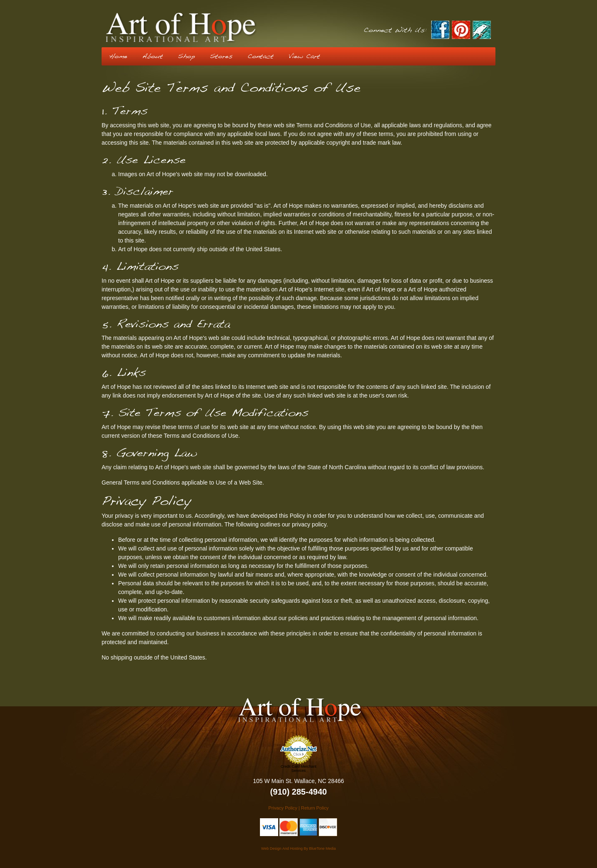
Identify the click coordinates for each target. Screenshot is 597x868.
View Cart (304, 56)
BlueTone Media (322, 849)
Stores (221, 56)
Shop (186, 56)
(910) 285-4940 (299, 792)
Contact (261, 56)
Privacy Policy (283, 808)
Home (118, 56)
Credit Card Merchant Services (298, 769)
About (153, 56)
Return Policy (315, 808)
